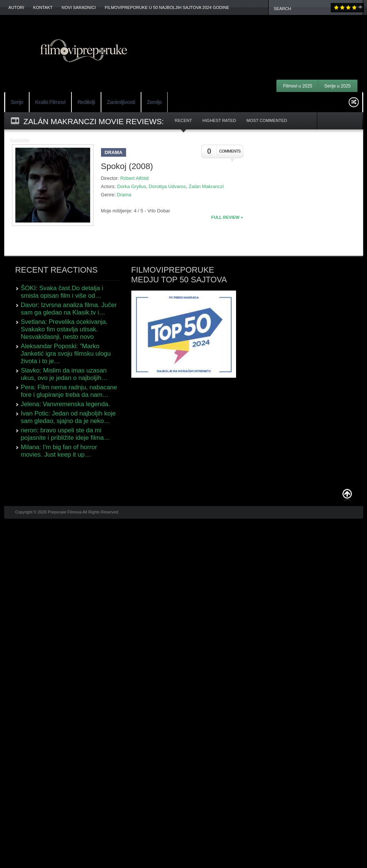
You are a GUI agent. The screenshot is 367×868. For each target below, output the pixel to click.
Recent (183, 120)
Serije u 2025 (338, 86)
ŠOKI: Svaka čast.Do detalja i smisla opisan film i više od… (62, 292)
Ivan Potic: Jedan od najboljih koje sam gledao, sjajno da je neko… (68, 417)
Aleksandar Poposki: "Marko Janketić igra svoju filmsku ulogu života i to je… (66, 354)
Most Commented (267, 120)
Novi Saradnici (79, 7)
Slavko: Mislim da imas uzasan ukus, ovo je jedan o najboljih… (64, 374)
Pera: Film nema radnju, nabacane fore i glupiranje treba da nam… (69, 391)
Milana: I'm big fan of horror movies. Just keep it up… (59, 451)
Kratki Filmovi (50, 102)
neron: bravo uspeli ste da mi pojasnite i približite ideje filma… (66, 434)
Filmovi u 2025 (298, 86)
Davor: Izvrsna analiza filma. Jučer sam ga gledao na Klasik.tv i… (69, 309)
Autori (16, 7)
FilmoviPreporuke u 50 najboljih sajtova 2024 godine (167, 7)
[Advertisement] (264, 37)
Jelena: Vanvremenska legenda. (66, 404)
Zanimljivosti (121, 102)
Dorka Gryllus (132, 186)
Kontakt (43, 7)
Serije (17, 102)
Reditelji (86, 102)
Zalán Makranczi (206, 186)
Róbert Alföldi (134, 178)
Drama (114, 152)
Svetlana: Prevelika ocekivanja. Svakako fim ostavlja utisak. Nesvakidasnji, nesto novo (64, 329)
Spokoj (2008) (127, 166)
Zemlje (155, 102)
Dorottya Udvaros (168, 186)
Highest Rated (219, 120)
